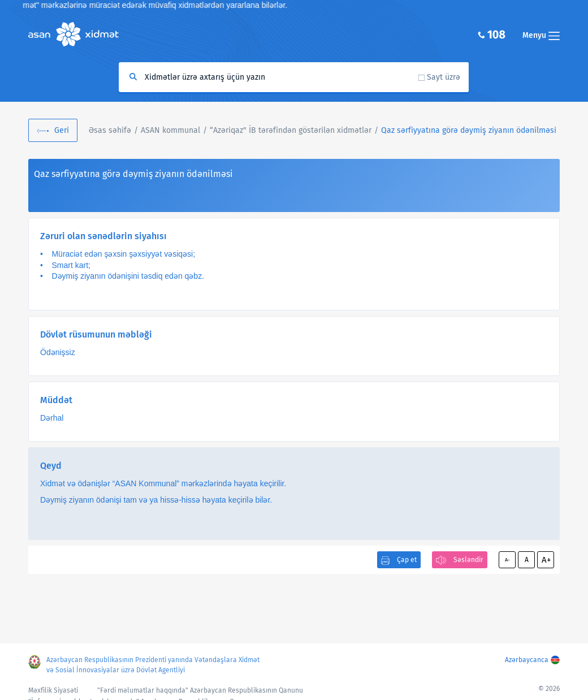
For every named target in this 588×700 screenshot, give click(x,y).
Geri (62, 130)
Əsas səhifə (110, 130)
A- (507, 560)
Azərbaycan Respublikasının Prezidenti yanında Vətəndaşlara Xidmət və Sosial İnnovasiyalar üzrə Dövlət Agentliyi (153, 665)
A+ (546, 560)
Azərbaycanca (527, 660)
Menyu (541, 35)
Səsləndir (468, 560)
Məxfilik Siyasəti (53, 690)
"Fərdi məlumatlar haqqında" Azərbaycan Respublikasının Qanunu (200, 690)
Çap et (407, 560)
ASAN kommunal (170, 130)
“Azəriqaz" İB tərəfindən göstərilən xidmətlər (291, 130)
